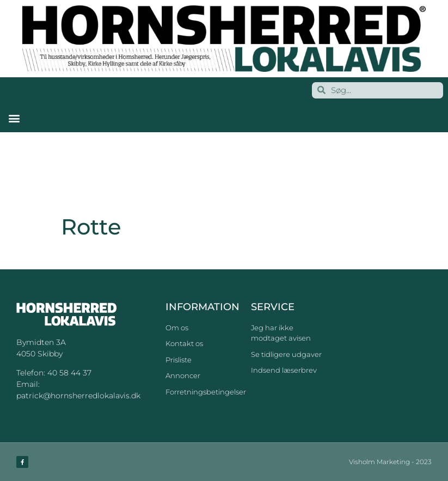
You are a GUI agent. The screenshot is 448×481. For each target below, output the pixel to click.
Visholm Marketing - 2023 (390, 462)
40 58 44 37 (69, 373)
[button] (14, 118)
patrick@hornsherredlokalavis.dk (78, 396)
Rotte (73, 255)
